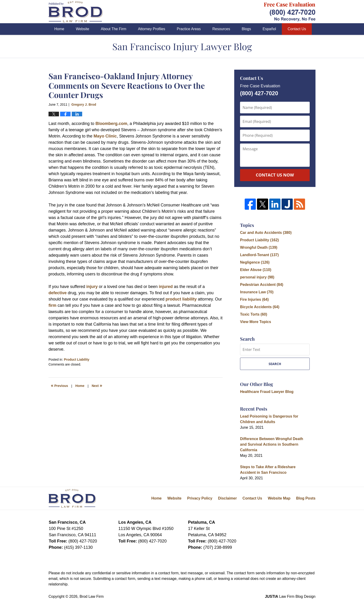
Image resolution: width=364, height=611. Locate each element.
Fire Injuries (254, 299)
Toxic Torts (254, 314)
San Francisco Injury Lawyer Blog (76, 12)
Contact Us (297, 29)
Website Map (279, 498)
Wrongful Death (259, 247)
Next (97, 385)
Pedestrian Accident (262, 285)
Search (275, 364)
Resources (221, 29)
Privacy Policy (200, 498)
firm (52, 305)
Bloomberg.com (111, 124)
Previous (59, 385)
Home (59, 29)
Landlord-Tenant (259, 255)
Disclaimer (227, 498)
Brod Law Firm (92, 596)
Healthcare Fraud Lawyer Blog (267, 392)
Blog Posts (306, 498)
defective (58, 293)
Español (269, 29)
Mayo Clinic (105, 136)
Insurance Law (257, 292)
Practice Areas (189, 29)
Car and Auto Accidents (266, 233)
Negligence (255, 262)
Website (83, 29)
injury (92, 287)
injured (166, 287)
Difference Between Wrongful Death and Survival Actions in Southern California (272, 444)
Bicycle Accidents (260, 307)
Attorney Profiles (151, 29)
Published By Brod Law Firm (290, 12)
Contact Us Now (275, 175)
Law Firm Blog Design (290, 596)
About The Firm (114, 29)
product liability (182, 299)
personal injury (257, 277)
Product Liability (77, 359)
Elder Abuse (256, 270)
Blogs (246, 29)
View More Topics (256, 322)
